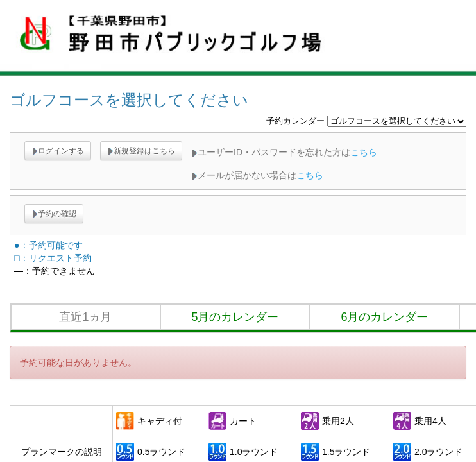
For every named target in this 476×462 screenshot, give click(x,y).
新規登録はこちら (141, 151)
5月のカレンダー (235, 317)
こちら (364, 152)
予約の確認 (54, 214)
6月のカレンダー (384, 317)
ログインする (58, 151)
